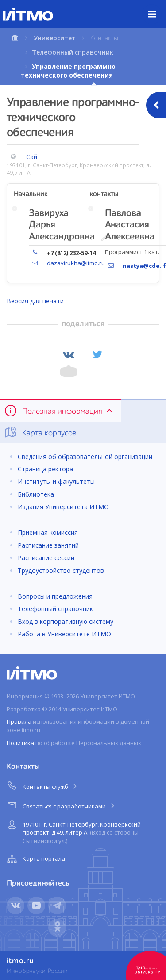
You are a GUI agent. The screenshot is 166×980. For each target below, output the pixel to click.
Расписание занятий (48, 545)
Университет (55, 38)
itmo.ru (20, 961)
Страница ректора (45, 469)
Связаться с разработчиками (61, 805)
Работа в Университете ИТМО (64, 634)
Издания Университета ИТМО (63, 507)
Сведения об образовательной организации (85, 457)
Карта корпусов (40, 432)
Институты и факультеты (56, 481)
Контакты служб (42, 785)
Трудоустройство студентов (61, 570)
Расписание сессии (46, 558)
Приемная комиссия (48, 532)
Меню (157, 8)
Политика (20, 743)
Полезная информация (59, 411)
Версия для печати (35, 301)
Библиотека (36, 494)
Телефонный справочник (73, 52)
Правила (19, 721)
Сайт (33, 157)
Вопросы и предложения (55, 596)
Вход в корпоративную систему (66, 621)
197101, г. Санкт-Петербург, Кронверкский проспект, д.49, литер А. (73, 831)
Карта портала (35, 859)
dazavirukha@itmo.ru (76, 263)
